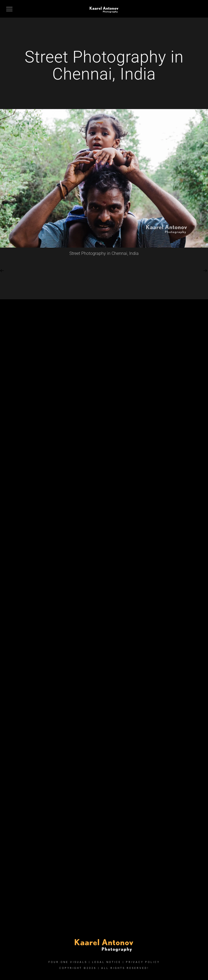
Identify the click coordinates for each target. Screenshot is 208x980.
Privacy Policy (143, 962)
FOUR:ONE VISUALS (68, 962)
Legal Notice (107, 962)
